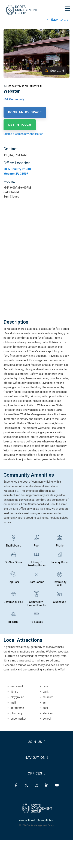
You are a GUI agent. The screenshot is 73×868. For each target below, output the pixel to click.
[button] (68, 8)
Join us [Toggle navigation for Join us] (35, 742)
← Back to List (58, 20)
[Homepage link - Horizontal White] (36, 814)
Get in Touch (20, 125)
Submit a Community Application (23, 134)
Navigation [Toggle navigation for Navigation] (35, 757)
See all (54, 71)
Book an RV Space (25, 112)
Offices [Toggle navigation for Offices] (35, 773)
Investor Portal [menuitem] (27, 820)
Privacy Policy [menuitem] (45, 820)
